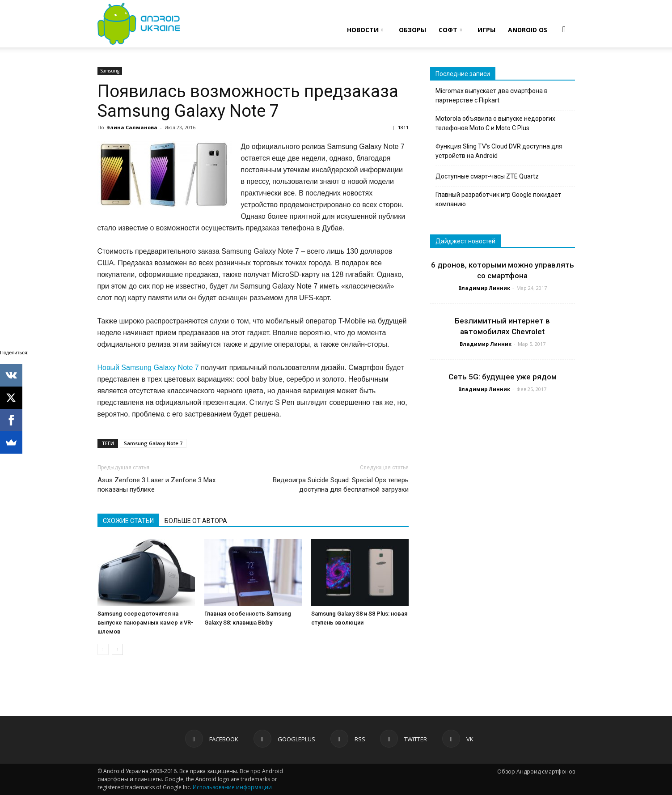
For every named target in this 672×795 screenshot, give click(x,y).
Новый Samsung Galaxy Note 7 (148, 368)
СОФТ (450, 30)
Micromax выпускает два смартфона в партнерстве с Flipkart (492, 96)
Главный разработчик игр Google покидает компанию (498, 199)
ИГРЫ (486, 30)
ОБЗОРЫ (412, 30)
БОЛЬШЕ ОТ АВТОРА (196, 521)
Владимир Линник (484, 288)
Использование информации (232, 787)
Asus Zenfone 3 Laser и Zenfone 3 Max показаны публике (156, 485)
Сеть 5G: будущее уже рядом (503, 377)
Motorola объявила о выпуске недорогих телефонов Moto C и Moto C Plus (495, 123)
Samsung (110, 71)
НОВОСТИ (365, 30)
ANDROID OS (528, 30)
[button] (564, 29)
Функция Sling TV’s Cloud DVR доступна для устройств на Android (499, 151)
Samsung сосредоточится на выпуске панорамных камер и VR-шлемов (145, 623)
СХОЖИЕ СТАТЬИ (128, 521)
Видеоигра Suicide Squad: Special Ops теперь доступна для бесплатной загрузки (341, 485)
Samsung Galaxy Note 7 (153, 443)
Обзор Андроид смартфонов (536, 772)
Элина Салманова (132, 127)
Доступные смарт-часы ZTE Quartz (487, 176)
